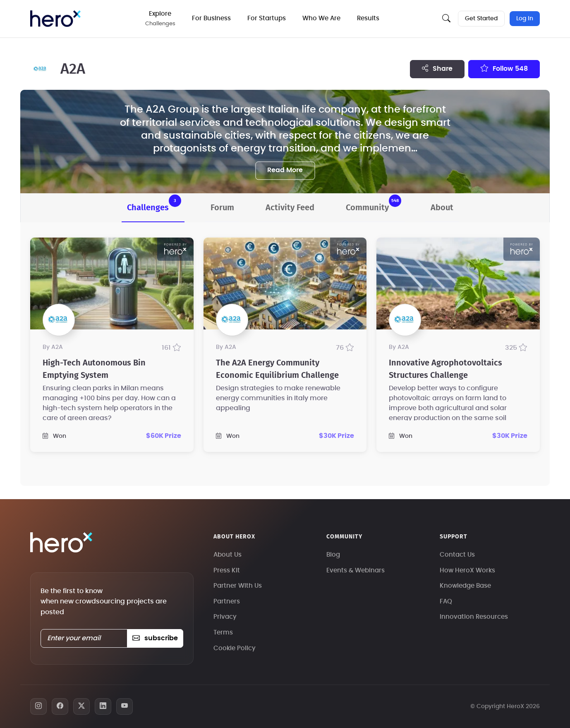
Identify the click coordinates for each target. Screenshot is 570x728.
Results (368, 18)
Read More (285, 170)
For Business (211, 18)
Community (374, 203)
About (442, 208)
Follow (504, 68)
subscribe (155, 638)
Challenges (154, 203)
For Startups (267, 18)
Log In (525, 19)
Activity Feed (290, 208)
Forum (222, 208)
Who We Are (321, 18)
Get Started (481, 19)
